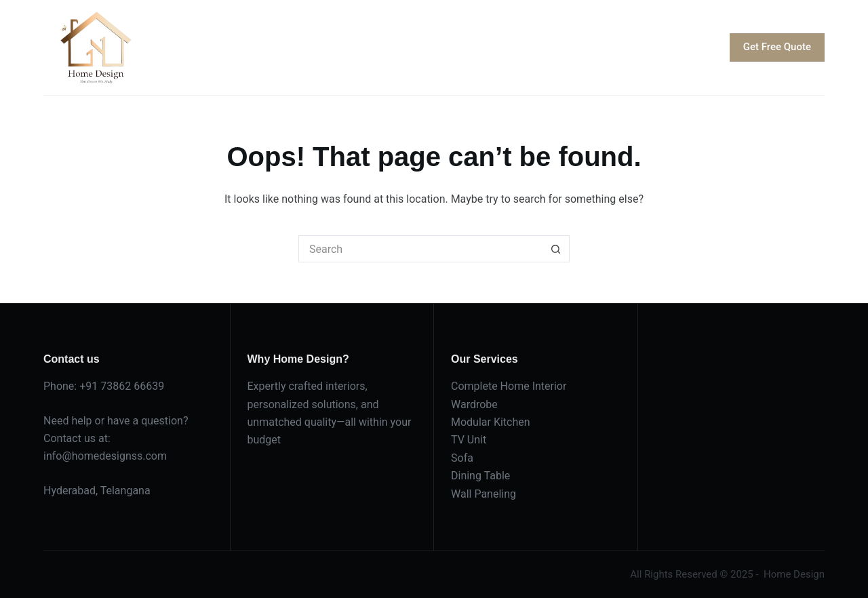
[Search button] (556, 249)
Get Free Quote (777, 47)
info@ (58, 456)
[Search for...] (420, 249)
